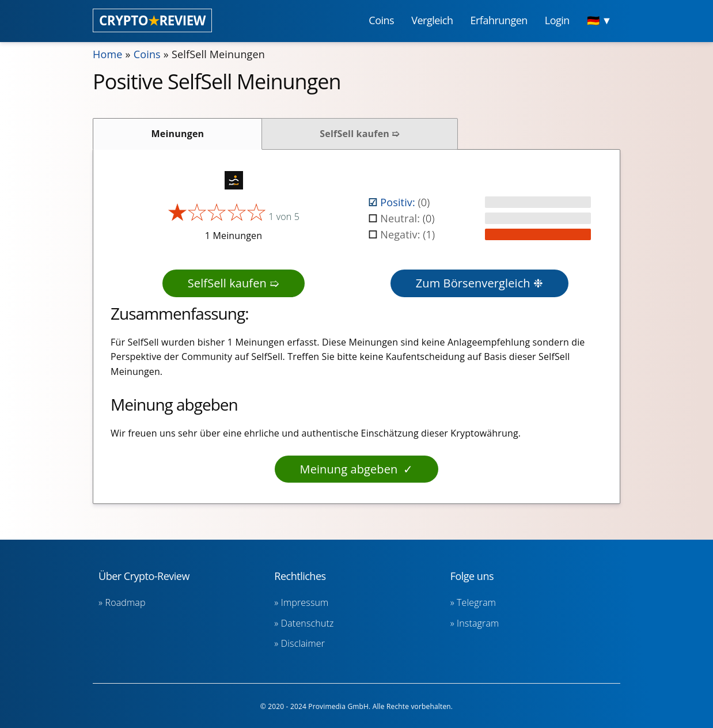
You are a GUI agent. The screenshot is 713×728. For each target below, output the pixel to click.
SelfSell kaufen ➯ (359, 134)
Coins (147, 54)
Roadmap (126, 602)
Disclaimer (303, 643)
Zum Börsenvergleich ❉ (479, 283)
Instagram (478, 623)
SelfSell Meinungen (218, 54)
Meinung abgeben (349, 469)
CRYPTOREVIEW (152, 20)
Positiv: (399, 202)
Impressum (305, 602)
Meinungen (178, 134)
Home (108, 54)
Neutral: (401, 218)
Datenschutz (308, 623)
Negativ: (401, 234)
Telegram (476, 602)
